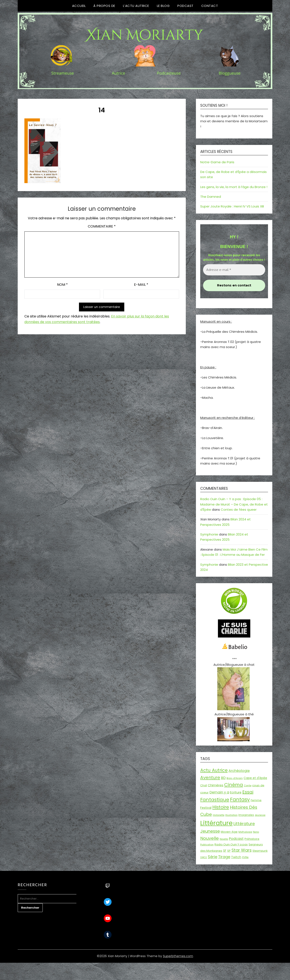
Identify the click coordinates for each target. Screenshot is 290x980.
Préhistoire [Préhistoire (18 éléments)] (252, 839)
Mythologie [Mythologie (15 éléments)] (245, 832)
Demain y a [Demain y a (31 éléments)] (219, 792)
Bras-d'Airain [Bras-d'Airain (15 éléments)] (235, 778)
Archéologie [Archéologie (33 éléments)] (239, 771)
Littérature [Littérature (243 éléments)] (216, 823)
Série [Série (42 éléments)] (213, 857)
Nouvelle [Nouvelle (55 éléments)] (210, 838)
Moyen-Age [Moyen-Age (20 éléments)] (229, 832)
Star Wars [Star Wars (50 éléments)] (242, 850)
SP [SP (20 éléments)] (229, 851)
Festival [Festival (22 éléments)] (206, 808)
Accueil (79, 6)
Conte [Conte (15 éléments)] (248, 785)
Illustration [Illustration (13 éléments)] (231, 815)
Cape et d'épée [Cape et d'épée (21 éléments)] (255, 778)
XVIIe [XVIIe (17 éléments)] (245, 857)
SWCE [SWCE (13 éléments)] (204, 857)
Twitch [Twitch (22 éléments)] (236, 857)
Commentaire (102, 226)
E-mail (141, 285)
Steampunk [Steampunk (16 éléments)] (260, 851)
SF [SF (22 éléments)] (225, 851)
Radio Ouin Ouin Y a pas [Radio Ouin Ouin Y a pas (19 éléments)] (231, 844)
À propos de (104, 6)
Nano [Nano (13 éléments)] (256, 832)
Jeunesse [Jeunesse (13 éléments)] (260, 815)
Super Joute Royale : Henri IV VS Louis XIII (232, 206)
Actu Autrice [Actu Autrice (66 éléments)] (214, 770)
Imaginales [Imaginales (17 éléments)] (246, 815)
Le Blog (163, 6)
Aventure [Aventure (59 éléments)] (210, 777)
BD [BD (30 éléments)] (223, 778)
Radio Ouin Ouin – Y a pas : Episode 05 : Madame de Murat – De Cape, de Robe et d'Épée (234, 504)
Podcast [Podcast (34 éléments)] (236, 839)
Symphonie (209, 534)
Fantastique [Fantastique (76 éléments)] (215, 800)
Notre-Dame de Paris (217, 162)
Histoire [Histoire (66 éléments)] (221, 807)
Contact (210, 6)
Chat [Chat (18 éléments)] (204, 785)
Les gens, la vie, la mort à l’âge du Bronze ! (234, 187)
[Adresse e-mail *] (234, 270)
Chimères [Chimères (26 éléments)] (216, 785)
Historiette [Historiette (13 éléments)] (219, 815)
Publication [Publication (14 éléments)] (207, 845)
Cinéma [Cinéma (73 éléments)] (234, 785)
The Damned (211, 197)
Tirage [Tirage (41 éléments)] (224, 857)
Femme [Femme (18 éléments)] (256, 800)
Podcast (185, 6)
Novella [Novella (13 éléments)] (224, 839)
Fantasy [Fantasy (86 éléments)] (240, 799)
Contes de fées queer (239, 510)
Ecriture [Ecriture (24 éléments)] (236, 792)
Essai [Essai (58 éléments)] (248, 792)
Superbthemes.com (178, 956)
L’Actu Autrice (136, 6)
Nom (62, 285)
